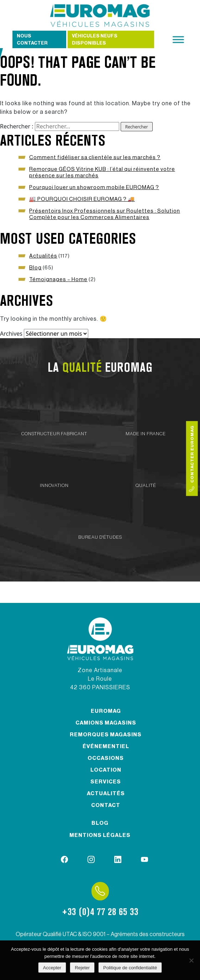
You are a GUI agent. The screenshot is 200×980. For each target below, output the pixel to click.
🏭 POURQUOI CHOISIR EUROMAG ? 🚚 (82, 199)
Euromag (106, 711)
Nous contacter (32, 39)
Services (106, 782)
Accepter (52, 968)
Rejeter (82, 968)
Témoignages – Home (58, 280)
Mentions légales (100, 835)
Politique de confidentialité (130, 968)
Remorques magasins (106, 735)
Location (106, 770)
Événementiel (106, 747)
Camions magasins (106, 723)
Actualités (43, 256)
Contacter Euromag (192, 458)
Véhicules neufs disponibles (95, 39)
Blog (35, 268)
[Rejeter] (191, 960)
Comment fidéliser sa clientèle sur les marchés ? (95, 158)
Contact (106, 805)
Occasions (106, 758)
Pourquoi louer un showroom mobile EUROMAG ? (94, 187)
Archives (11, 334)
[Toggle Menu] (178, 39)
